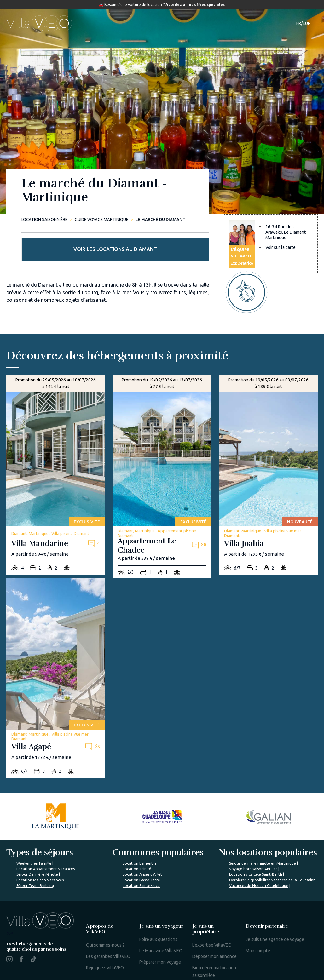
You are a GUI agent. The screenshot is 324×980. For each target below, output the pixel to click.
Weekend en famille (34, 833)
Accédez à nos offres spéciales (195, 5)
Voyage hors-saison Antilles (253, 838)
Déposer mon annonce (214, 926)
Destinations (145, 23)
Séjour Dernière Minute (37, 844)
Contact (273, 23)
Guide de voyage (190, 23)
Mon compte (258, 920)
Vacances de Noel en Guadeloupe (259, 855)
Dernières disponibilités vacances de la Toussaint (272, 849)
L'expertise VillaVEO (212, 914)
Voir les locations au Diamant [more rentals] (271, 203)
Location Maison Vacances (40, 849)
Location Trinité (137, 838)
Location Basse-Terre (141, 849)
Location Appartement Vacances (46, 838)
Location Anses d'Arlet (142, 844)
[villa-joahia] (268, 444)
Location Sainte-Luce (141, 855)
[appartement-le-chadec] (162, 446)
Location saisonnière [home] (44, 219)
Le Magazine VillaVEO (161, 920)
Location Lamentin (139, 833)
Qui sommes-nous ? (105, 914)
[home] (39, 23)
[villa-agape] (56, 648)
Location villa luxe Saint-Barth (256, 844)
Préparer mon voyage (160, 931)
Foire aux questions (158, 909)
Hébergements (103, 23)
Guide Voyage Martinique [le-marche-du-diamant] (101, 219)
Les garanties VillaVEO (108, 926)
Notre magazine (238, 23)
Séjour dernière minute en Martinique (263, 833)
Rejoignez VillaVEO (105, 937)
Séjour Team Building (35, 855)
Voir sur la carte (281, 255)
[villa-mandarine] (56, 444)
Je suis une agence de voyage (275, 909)
